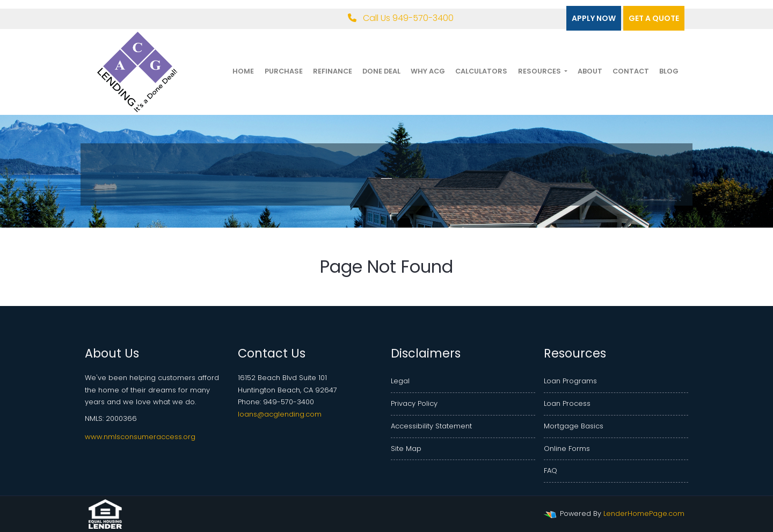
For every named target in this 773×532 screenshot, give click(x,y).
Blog (669, 71)
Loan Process (567, 403)
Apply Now (594, 18)
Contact (631, 71)
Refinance (333, 71)
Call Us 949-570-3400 (401, 18)
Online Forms (567, 449)
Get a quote (654, 18)
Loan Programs (570, 381)
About (590, 71)
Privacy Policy (414, 403)
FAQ (550, 471)
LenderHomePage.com (644, 513)
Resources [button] (540, 71)
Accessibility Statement (431, 426)
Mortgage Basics (574, 426)
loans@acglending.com (280, 414)
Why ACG (428, 71)
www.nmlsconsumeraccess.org (140, 437)
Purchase (284, 71)
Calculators (481, 71)
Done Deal (381, 71)
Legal (400, 381)
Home (243, 71)
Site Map (406, 449)
